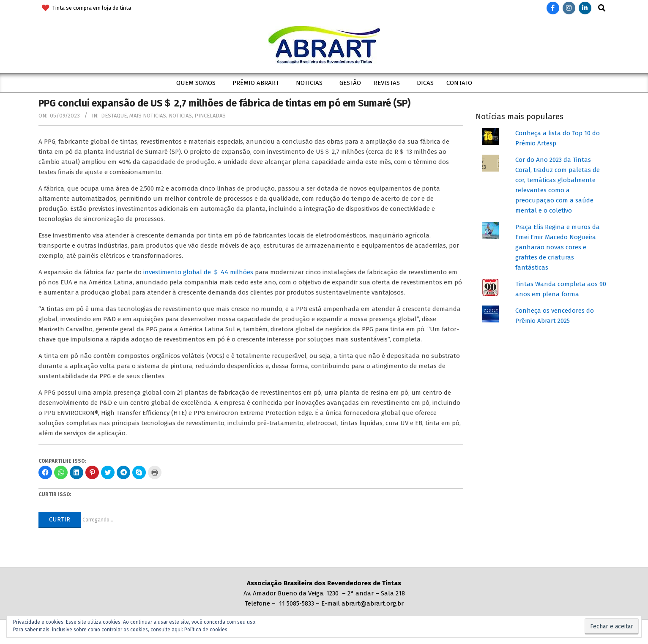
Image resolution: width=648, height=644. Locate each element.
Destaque (114, 116)
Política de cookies (206, 630)
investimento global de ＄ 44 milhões (198, 272)
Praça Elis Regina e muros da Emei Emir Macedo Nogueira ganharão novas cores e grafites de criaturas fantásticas (558, 247)
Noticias (180, 116)
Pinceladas (210, 116)
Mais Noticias (148, 116)
